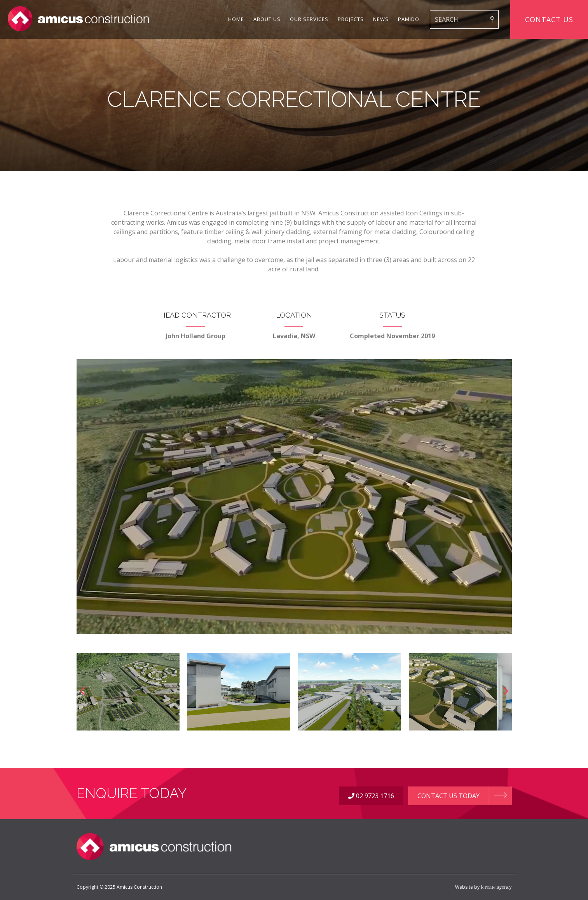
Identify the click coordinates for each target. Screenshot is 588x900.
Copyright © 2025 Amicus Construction (119, 887)
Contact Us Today (448, 796)
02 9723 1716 (371, 796)
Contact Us (549, 19)
